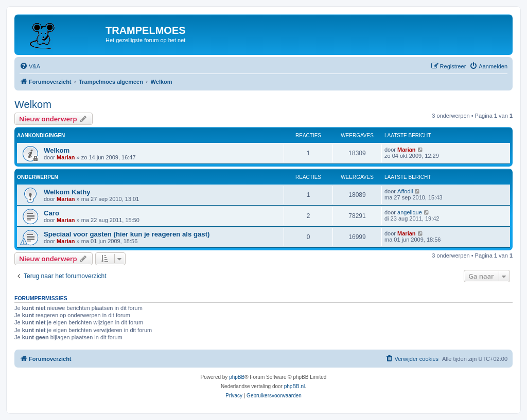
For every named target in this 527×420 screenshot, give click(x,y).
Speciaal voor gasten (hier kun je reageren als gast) (127, 234)
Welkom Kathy (67, 192)
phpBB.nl (295, 386)
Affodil (405, 191)
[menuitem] (30, 66)
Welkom (33, 104)
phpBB (237, 377)
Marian (66, 157)
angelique (410, 212)
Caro (51, 213)
